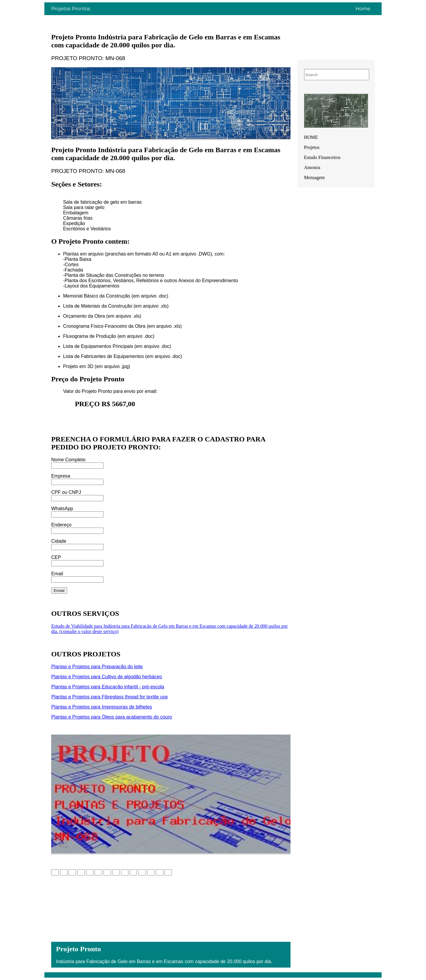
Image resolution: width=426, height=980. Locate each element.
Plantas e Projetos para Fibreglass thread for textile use (109, 697)
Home (363, 9)
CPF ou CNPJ (66, 492)
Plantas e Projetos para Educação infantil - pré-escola (108, 687)
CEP (56, 557)
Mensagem (314, 177)
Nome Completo (68, 460)
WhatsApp (62, 509)
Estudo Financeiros (322, 157)
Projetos (312, 147)
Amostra (312, 167)
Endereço (61, 525)
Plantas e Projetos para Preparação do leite (97, 667)
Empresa (61, 476)
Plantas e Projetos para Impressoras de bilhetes (102, 707)
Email (57, 574)
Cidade (59, 541)
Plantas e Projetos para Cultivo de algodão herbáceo (106, 677)
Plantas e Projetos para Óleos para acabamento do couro (112, 717)
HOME (311, 137)
